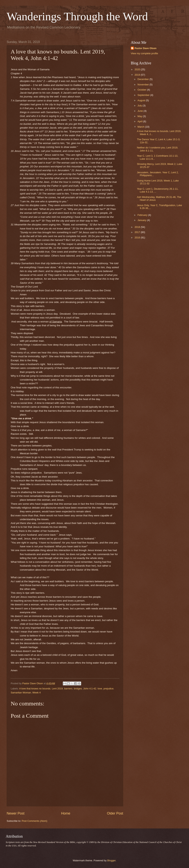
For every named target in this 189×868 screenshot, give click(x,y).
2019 (138, 75)
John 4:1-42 (90, 689)
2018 (138, 227)
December (143, 79)
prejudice (108, 689)
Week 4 (37, 693)
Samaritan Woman (21, 693)
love (100, 689)
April (140, 121)
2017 (138, 232)
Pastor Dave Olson (146, 48)
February (143, 215)
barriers (68, 689)
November (143, 85)
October (142, 90)
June (141, 111)
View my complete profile (144, 53)
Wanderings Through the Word (77, 16)
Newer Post (16, 813)
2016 (138, 238)
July (140, 106)
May (140, 116)
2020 (138, 69)
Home (66, 813)
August (142, 100)
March (141, 127)
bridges (78, 689)
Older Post (115, 813)
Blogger (111, 860)
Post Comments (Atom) (35, 821)
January (142, 220)
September (144, 95)
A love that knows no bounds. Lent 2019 (41, 689)
